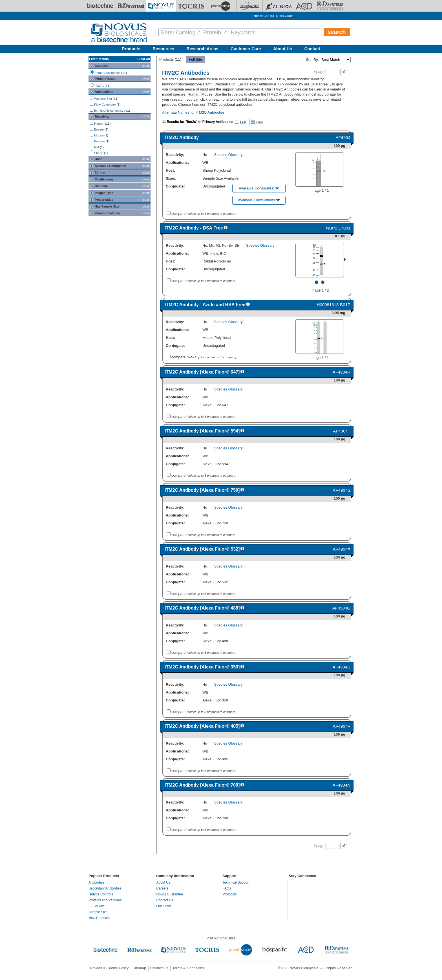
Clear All (144, 59)
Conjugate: (175, 186)
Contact (312, 49)
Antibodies (96, 882)
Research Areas (203, 49)
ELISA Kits (97, 906)
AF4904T (342, 431)
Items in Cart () (263, 16)
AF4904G (341, 608)
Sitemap (140, 968)
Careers (163, 888)
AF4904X (342, 549)
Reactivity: (175, 155)
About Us (283, 49)
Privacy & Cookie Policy (109, 968)
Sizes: (171, 178)
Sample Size (98, 912)
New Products (99, 918)
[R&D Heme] (330, 6)
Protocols (230, 894)
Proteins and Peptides (105, 900)
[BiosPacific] (249, 6)
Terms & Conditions (188, 968)
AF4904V (342, 726)
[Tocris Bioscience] (191, 6)
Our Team (164, 906)
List (240, 122)
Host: (170, 170)
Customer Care (246, 49)
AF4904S (342, 490)
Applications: (177, 163)
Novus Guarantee (170, 894)
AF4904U (342, 667)
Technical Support (236, 882)
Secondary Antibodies (105, 888)
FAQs (227, 888)
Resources (163, 49)
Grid (257, 122)
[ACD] (304, 6)
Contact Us (165, 900)
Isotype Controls (101, 894)
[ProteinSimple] (221, 6)
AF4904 (343, 137)
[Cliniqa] (278, 6)
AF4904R (342, 372)
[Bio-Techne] (101, 6)
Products (131, 49)
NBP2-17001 (338, 228)
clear (146, 66)
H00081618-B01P (334, 305)
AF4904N (342, 785)
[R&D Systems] (131, 6)
